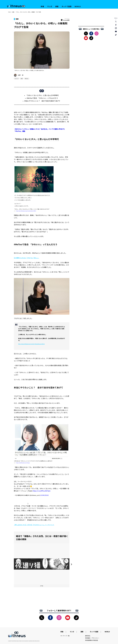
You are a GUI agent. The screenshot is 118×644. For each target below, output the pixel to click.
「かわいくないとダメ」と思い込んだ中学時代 (42, 95)
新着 (42, 6)
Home (9, 12)
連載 (57, 6)
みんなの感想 (65, 20)
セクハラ (17, 79)
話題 (13, 12)
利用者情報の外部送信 (92, 640)
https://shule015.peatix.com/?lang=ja (23, 463)
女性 (22, 79)
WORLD (78, 6)
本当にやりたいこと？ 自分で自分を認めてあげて (42, 101)
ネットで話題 (67, 6)
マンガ (50, 6)
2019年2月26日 (44, 495)
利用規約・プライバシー (92, 638)
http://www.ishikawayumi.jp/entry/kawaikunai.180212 (26, 211)
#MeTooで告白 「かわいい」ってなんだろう (42, 98)
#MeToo (27, 79)
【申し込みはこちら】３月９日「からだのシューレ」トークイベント (34, 525)
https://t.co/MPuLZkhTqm (42, 491)
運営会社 (88, 636)
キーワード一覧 (65, 636)
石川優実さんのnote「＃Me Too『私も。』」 (27, 258)
